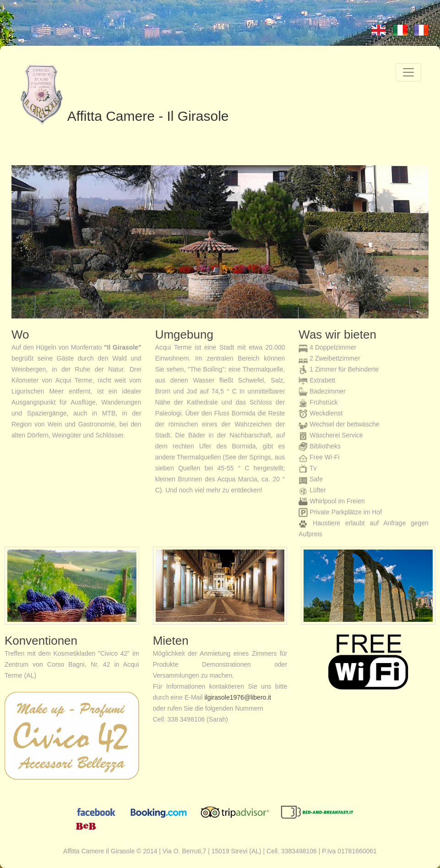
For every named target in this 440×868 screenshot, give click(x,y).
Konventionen (41, 641)
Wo (20, 334)
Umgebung (184, 334)
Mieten (171, 641)
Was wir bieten (337, 334)
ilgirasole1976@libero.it (238, 697)
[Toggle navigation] (408, 72)
